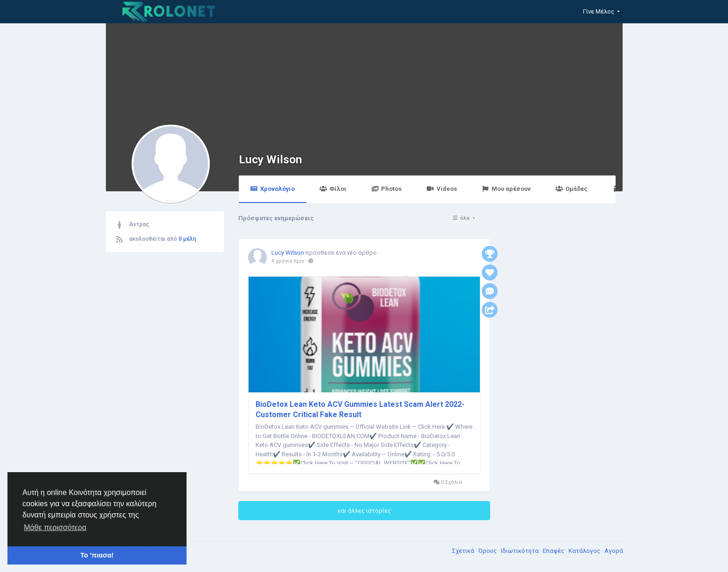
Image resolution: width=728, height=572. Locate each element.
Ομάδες (572, 189)
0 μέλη (187, 239)
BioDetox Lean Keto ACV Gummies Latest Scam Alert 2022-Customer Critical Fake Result (360, 409)
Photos (386, 189)
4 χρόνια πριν (288, 261)
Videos (441, 189)
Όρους (488, 551)
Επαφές (554, 551)
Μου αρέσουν (506, 189)
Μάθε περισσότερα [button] (55, 527)
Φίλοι (333, 189)
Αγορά (614, 551)
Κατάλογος (585, 551)
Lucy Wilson (270, 159)
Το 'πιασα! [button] (97, 555)
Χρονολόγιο (273, 189)
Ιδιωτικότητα (520, 551)
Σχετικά (464, 551)
